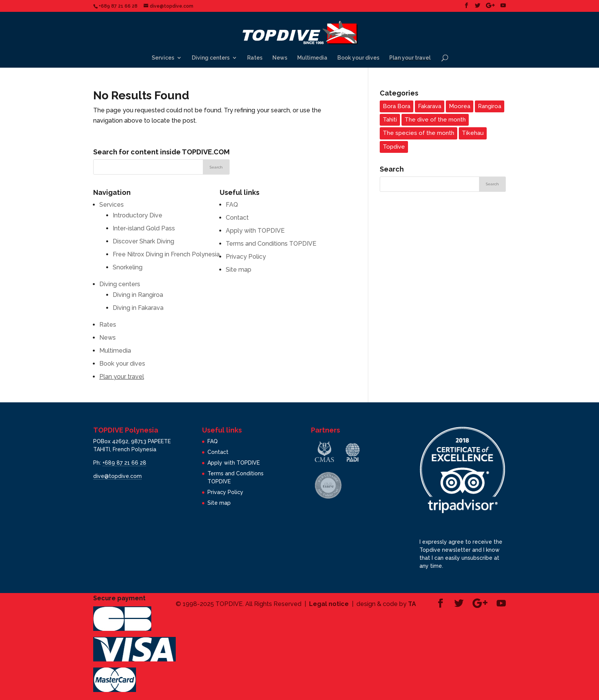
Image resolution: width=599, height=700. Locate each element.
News (280, 58)
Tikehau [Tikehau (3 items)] (473, 133)
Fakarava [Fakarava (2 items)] (430, 106)
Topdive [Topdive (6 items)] (394, 147)
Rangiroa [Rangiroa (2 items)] (490, 106)
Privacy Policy (246, 257)
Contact (237, 218)
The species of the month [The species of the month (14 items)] (418, 133)
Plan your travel (410, 58)
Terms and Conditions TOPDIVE (271, 244)
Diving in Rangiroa (138, 295)
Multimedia (312, 58)
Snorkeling (128, 267)
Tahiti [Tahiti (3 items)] (390, 120)
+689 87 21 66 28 (124, 463)
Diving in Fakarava (138, 308)
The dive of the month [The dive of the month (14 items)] (435, 120)
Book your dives (358, 58)
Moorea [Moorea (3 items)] (460, 106)
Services (163, 58)
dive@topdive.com (117, 476)
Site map (239, 270)
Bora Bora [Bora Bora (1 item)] (397, 106)
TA (412, 604)
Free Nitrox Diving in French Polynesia (166, 254)
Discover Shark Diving (143, 241)
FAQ (232, 205)
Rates (255, 58)
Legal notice (329, 604)
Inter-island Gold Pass (144, 228)
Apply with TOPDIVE (255, 231)
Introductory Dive (138, 215)
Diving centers (211, 58)
